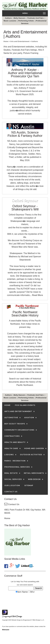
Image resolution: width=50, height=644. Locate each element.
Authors (9, 18)
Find (25, 582)
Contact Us (12, 504)
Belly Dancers (20, 18)
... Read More (36, 295)
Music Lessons (10, 21)
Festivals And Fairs (36, 18)
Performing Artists (26, 21)
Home (7, 518)
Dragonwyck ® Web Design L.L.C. (34, 620)
